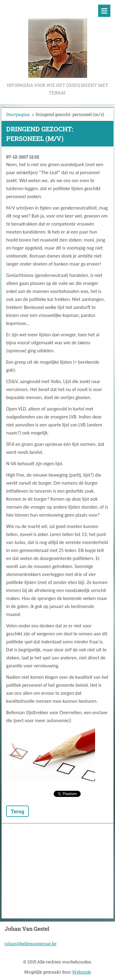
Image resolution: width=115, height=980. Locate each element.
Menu (104, 11)
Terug (17, 811)
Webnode (82, 972)
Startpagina (18, 114)
